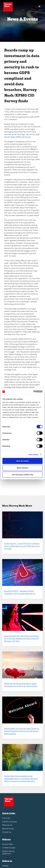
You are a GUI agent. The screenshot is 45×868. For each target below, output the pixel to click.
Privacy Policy (8, 844)
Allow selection (22, 468)
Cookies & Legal (9, 848)
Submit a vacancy (10, 822)
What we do (7, 825)
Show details (33, 454)
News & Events (8, 829)
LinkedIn (5, 866)
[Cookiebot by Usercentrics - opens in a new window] (33, 392)
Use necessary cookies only (22, 475)
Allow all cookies (23, 461)
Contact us (7, 832)
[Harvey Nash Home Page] (7, 7)
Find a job (6, 818)
